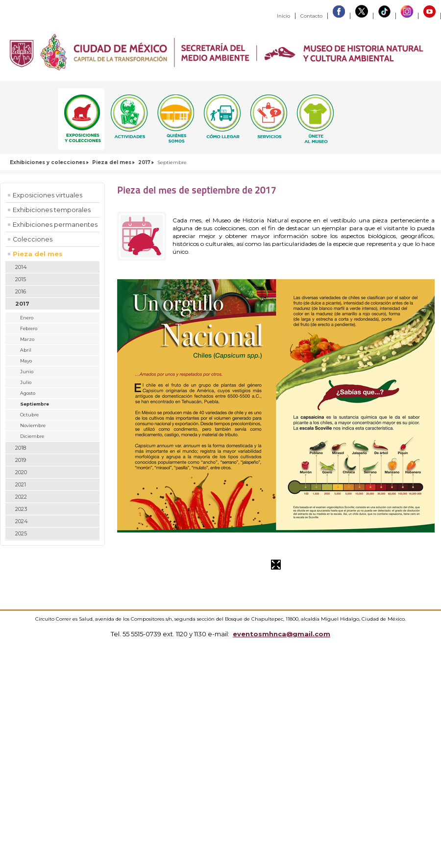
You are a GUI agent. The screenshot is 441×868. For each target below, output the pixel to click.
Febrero (29, 328)
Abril (26, 350)
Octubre (29, 415)
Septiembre (35, 404)
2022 (21, 497)
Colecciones (33, 239)
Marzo (27, 339)
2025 (21, 533)
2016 (21, 291)
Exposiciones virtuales (48, 195)
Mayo (26, 361)
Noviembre (33, 425)
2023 (21, 509)
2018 (21, 448)
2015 (21, 279)
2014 (21, 267)
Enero (27, 318)
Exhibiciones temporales (52, 210)
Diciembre (32, 436)
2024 (22, 521)
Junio (27, 372)
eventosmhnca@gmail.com (282, 634)
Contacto (311, 16)
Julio (26, 382)
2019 (21, 460)
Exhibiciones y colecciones (48, 162)
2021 (21, 484)
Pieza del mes (112, 162)
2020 (21, 472)
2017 (144, 162)
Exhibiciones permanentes (55, 225)
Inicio (283, 16)
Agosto (28, 393)
